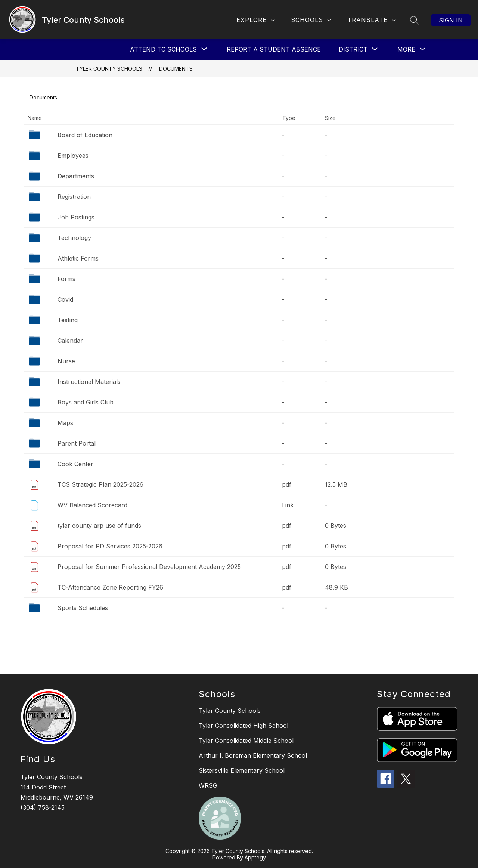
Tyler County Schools (109, 69)
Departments (76, 176)
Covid (65, 299)
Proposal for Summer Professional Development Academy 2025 (149, 567)
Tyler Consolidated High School (243, 726)
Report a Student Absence (274, 49)
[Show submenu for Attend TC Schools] (163, 49)
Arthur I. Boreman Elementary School (253, 755)
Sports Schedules (83, 608)
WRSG (208, 785)
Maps (65, 423)
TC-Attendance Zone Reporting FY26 (110, 587)
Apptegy (255, 857)
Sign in (451, 20)
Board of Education (85, 135)
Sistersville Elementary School (242, 770)
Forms (66, 279)
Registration (74, 197)
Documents (176, 69)
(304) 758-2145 (43, 807)
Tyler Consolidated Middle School (246, 741)
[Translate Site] (372, 20)
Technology (74, 238)
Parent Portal (77, 443)
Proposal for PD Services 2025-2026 (110, 546)
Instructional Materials (89, 382)
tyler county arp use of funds (99, 526)
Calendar (70, 341)
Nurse (66, 361)
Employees (73, 156)
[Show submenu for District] (353, 49)
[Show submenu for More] (406, 49)
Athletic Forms (78, 258)
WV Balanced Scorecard (92, 505)
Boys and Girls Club (86, 402)
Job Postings (76, 217)
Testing (68, 320)
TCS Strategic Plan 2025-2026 (100, 484)
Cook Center (75, 464)
